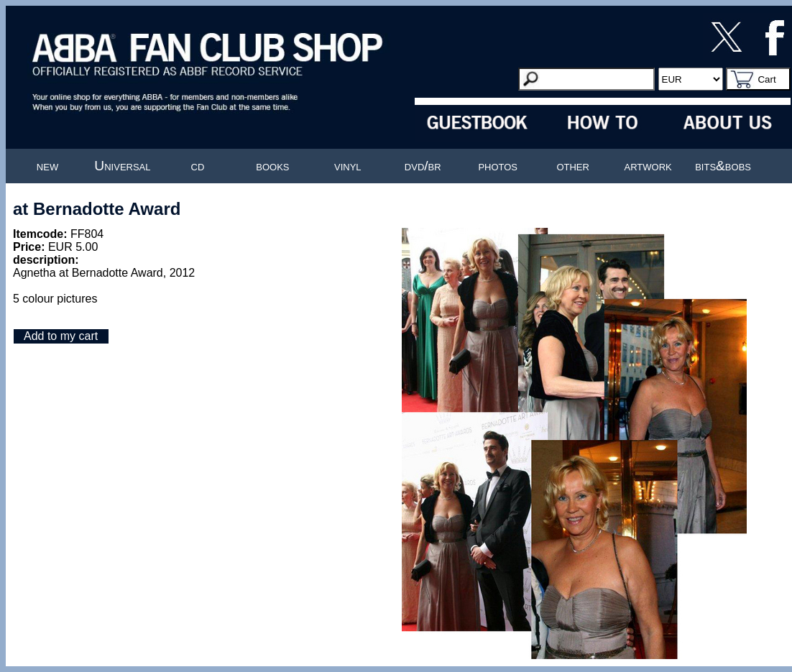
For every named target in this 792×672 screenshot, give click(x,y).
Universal (122, 166)
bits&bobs (723, 166)
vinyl (348, 166)
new (47, 166)
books (272, 166)
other (573, 166)
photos (498, 166)
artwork (648, 166)
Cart (766, 79)
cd (198, 166)
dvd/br (423, 166)
